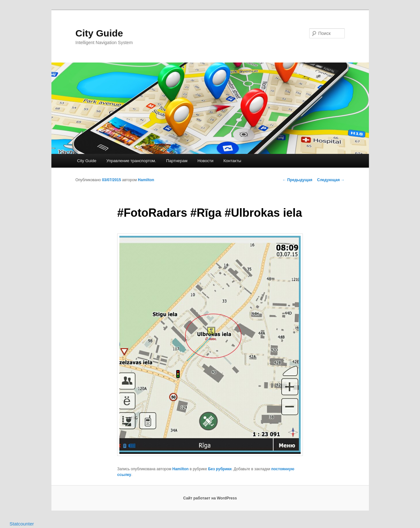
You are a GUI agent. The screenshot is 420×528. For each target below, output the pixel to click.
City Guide (99, 33)
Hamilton (146, 180)
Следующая (331, 180)
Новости (205, 161)
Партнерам (177, 161)
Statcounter (22, 524)
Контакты (232, 161)
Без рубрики (220, 469)
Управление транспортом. (131, 161)
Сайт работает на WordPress (210, 498)
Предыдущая (297, 180)
